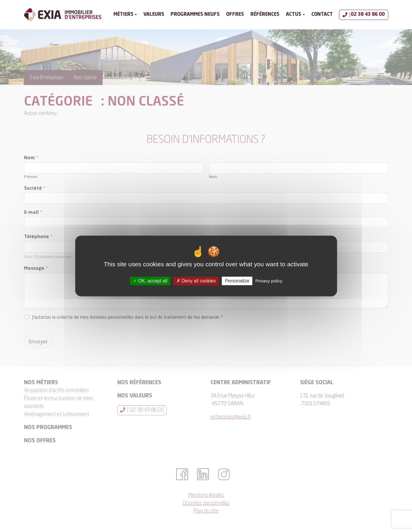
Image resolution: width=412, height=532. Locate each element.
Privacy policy (269, 281)
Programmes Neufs (195, 15)
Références (265, 15)
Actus (294, 15)
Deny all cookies (196, 281)
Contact (322, 15)
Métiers (123, 15)
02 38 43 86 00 (364, 15)
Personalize (237, 281)
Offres (235, 15)
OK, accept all (150, 281)
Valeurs (154, 15)
